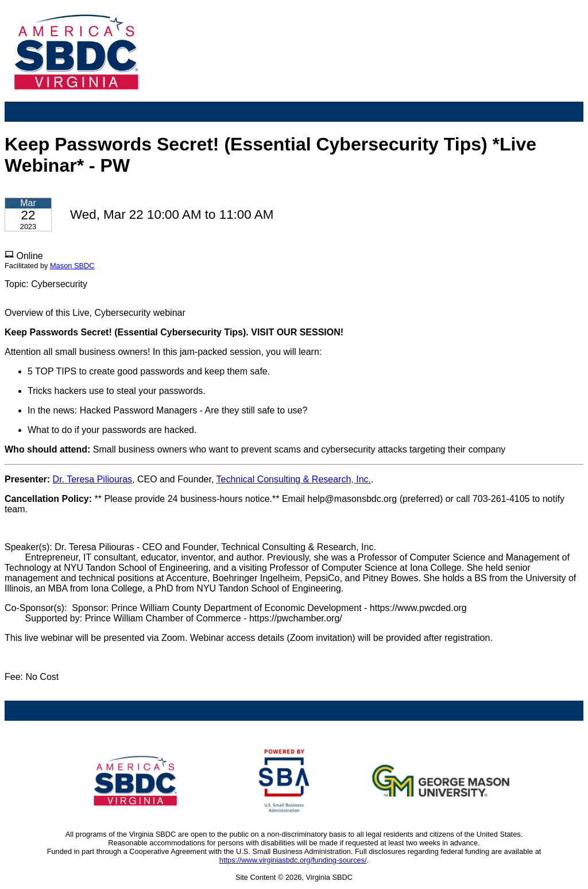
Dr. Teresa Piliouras (92, 479)
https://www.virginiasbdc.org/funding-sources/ (293, 860)
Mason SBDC (72, 266)
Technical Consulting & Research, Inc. (294, 479)
